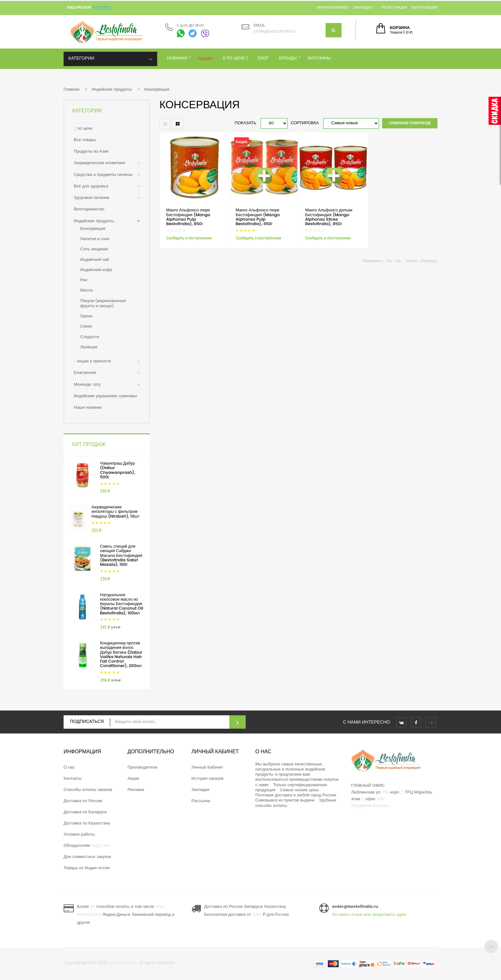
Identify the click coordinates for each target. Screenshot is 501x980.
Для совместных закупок (87, 857)
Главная (71, 89)
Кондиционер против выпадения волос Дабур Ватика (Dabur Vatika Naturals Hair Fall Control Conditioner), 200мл (121, 654)
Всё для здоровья (91, 186)
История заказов (207, 778)
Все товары (85, 140)
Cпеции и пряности (92, 361)
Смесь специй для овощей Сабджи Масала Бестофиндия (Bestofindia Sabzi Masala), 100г (121, 555)
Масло (87, 290)
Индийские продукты (112, 89)
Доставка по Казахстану (87, 823)
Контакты (73, 778)
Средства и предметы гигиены (103, 175)
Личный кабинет (333, 7)
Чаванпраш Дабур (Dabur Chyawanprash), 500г (118, 470)
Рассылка (201, 801)
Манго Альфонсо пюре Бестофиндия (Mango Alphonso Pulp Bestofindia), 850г (188, 217)
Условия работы (79, 834)
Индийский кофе (96, 270)
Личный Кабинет (207, 767)
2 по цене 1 (84, 128)
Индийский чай (95, 259)
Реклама (136, 790)
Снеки (86, 326)
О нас (69, 767)
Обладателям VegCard (86, 845)
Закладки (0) (365, 7)
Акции (133, 778)
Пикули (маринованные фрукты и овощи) (103, 303)
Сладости (90, 337)
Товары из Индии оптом (87, 868)
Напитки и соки (95, 239)
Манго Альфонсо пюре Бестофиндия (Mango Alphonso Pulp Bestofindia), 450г (258, 217)
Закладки (200, 790)
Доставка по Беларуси (85, 812)
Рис (84, 280)
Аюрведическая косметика (99, 163)
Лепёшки (89, 347)
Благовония (85, 372)
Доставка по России (83, 801)
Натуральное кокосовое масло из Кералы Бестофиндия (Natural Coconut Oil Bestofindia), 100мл (122, 604)
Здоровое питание (92, 198)
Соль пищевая (94, 249)
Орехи (86, 316)
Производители (142, 767)
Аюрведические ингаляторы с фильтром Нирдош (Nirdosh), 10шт (116, 512)
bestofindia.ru (122, 963)
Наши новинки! (88, 407)
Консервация (157, 89)
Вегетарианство (89, 209)
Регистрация (394, 7)
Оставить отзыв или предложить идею (369, 914)
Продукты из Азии (91, 151)
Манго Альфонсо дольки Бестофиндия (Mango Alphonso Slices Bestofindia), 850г (329, 217)
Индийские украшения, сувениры (105, 396)
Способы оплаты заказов (88, 790)
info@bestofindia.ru (370, 805)
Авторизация (424, 7)
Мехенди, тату (87, 384)
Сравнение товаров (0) (410, 123)
